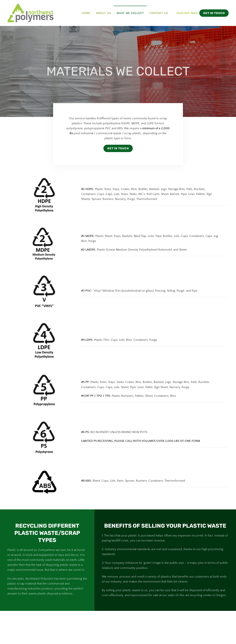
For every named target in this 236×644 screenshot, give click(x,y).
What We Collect (130, 13)
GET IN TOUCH (214, 13)
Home (86, 13)
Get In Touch (118, 148)
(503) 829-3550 (187, 13)
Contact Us (159, 13)
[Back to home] (30, 13)
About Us (103, 13)
